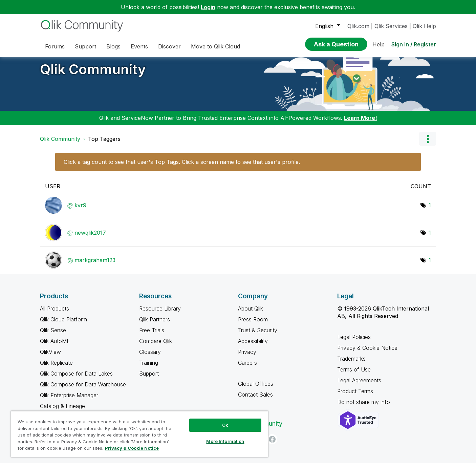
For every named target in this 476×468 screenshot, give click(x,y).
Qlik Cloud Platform (63, 324)
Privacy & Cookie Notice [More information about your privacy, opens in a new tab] (132, 448)
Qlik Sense (53, 335)
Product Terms (355, 396)
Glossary (150, 357)
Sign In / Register (414, 44)
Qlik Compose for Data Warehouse (83, 389)
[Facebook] (272, 444)
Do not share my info (364, 407)
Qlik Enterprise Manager (69, 400)
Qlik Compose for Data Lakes (76, 379)
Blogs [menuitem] (113, 46)
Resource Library (160, 314)
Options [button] (428, 144)
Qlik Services (391, 26)
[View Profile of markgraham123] (95, 265)
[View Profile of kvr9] (80, 210)
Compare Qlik (156, 346)
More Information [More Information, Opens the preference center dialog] (225, 441)
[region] (139, 434)
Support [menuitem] (85, 46)
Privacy (247, 357)
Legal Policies (354, 342)
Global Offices (256, 389)
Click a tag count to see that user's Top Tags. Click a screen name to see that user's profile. (182, 167)
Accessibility (253, 346)
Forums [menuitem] (55, 46)
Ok (225, 425)
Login (208, 7)
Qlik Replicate (56, 368)
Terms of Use (354, 375)
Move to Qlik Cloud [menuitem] (215, 46)
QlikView (50, 357)
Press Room (253, 324)
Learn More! (361, 123)
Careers (247, 368)
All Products (55, 314)
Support (149, 379)
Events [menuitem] (139, 46)
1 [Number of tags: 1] (430, 210)
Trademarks (351, 364)
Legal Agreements (359, 385)
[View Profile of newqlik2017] (90, 238)
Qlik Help (424, 26)
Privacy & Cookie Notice (367, 353)
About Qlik (251, 314)
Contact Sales (255, 400)
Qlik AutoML (55, 346)
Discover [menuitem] (169, 46)
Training (149, 368)
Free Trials (152, 335)
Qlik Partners (155, 324)
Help (378, 44)
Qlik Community (93, 74)
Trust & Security (258, 335)
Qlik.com (358, 26)
